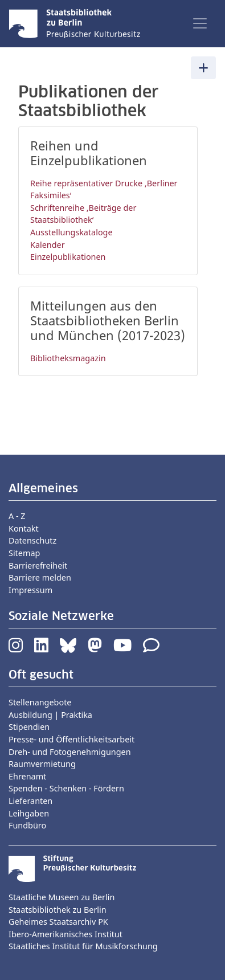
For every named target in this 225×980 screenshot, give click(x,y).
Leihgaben (29, 813)
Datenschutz (32, 540)
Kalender (48, 245)
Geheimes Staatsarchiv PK (58, 922)
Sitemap (24, 553)
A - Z (17, 516)
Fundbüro (27, 825)
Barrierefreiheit (38, 565)
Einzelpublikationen (68, 257)
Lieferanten (30, 801)
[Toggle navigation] (200, 23)
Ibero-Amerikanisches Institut (66, 934)
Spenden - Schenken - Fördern (66, 788)
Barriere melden (40, 577)
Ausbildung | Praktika (50, 715)
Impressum (30, 590)
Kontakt (24, 528)
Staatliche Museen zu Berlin (62, 897)
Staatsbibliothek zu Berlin (58, 910)
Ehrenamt (27, 776)
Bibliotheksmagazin (68, 358)
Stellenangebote (40, 702)
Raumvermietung (42, 764)
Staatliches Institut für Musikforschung (83, 946)
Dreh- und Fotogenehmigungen (70, 752)
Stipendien (29, 727)
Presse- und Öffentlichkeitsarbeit (71, 739)
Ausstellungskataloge (71, 232)
